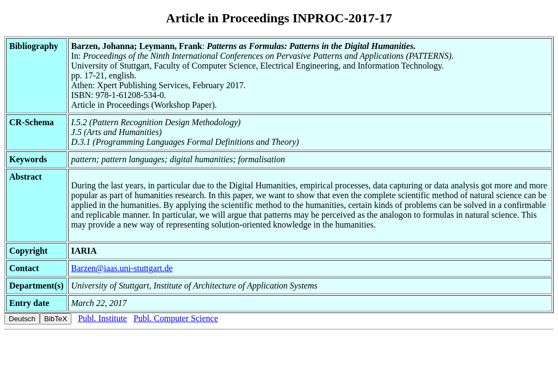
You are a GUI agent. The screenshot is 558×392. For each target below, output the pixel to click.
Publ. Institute (102, 318)
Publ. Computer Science (176, 318)
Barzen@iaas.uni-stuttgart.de (122, 268)
